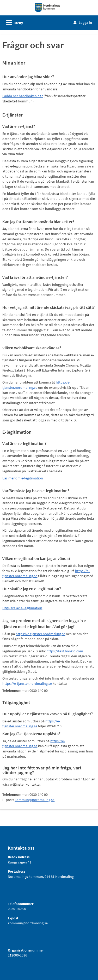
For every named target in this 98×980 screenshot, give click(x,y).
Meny (19, 23)
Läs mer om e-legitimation (23, 478)
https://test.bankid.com (65, 651)
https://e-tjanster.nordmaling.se (36, 385)
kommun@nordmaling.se (35, 800)
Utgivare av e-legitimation (22, 608)
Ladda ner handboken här (23, 96)
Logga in (83, 22)
